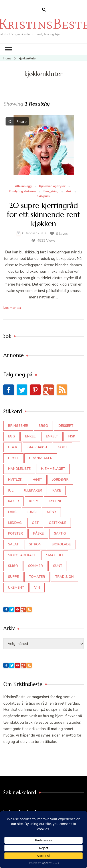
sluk (69, 192)
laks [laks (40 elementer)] (12, 512)
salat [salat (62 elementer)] (13, 544)
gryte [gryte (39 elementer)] (13, 458)
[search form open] (44, 10)
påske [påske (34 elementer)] (38, 533)
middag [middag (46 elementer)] (15, 523)
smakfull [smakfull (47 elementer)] (55, 555)
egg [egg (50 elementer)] (11, 436)
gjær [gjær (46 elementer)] (13, 447)
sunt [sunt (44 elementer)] (58, 566)
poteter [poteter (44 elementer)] (15, 533)
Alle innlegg (23, 186)
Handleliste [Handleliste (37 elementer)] (19, 469)
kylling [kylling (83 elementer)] (56, 501)
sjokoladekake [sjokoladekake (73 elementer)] (22, 555)
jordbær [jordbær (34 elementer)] (60, 480)
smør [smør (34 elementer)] (13, 566)
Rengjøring (51, 192)
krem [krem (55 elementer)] (34, 501)
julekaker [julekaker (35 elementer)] (33, 490)
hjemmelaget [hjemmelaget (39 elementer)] (53, 469)
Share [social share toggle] (17, 121)
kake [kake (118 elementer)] (57, 490)
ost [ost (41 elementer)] (35, 523)
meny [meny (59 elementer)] (51, 512)
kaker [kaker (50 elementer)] (13, 501)
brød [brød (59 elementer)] (43, 426)
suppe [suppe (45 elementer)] (13, 577)
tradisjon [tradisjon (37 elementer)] (64, 577)
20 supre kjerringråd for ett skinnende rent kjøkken (43, 215)
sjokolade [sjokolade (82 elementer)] (61, 544)
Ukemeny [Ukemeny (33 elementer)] (16, 588)
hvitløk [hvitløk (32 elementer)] (15, 480)
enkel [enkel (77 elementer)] (30, 436)
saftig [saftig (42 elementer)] (60, 533)
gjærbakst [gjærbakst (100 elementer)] (38, 447)
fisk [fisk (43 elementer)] (72, 436)
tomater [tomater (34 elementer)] (37, 577)
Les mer (9, 308)
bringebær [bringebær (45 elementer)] (18, 426)
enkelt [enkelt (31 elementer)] (52, 436)
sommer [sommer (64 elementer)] (36, 566)
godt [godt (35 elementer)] (62, 447)
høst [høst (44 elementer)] (37, 480)
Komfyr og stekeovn (22, 192)
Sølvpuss (43, 196)
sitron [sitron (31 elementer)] (35, 544)
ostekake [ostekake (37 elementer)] (57, 523)
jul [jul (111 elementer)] (11, 490)
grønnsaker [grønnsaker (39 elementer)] (41, 458)
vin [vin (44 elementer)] (37, 588)
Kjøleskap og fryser (52, 186)
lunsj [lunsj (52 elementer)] (32, 512)
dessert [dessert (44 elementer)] (66, 426)
